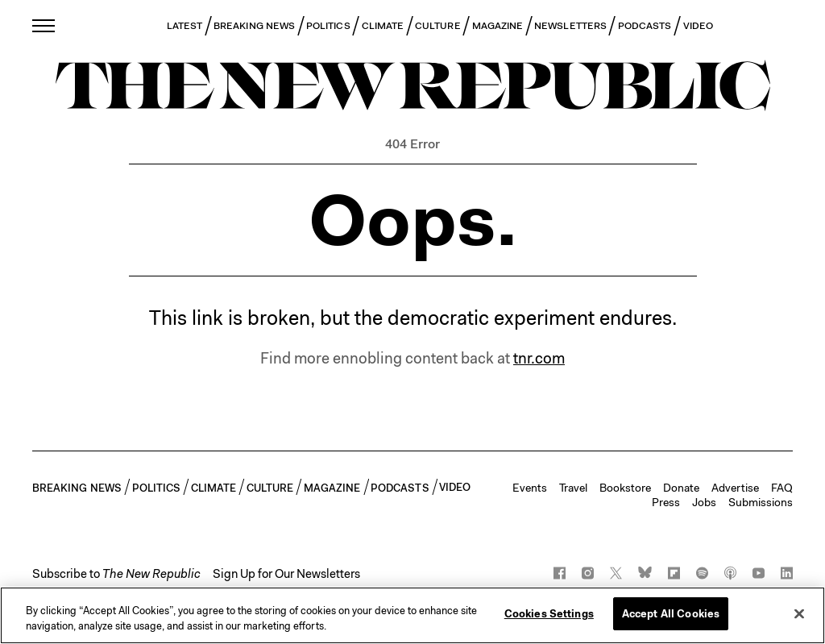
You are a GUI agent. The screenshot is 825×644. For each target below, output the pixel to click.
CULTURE (438, 26)
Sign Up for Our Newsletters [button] (286, 574)
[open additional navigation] (44, 25)
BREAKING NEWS (254, 26)
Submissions (761, 502)
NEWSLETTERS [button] (570, 26)
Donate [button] (681, 488)
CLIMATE (383, 26)
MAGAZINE (498, 26)
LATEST (184, 26)
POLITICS (328, 26)
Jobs (704, 502)
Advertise (735, 488)
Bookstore (625, 488)
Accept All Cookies (671, 619)
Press (666, 502)
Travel (573, 488)
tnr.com (539, 358)
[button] (116, 574)
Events (530, 488)
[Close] (799, 618)
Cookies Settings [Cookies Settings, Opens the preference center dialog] (549, 619)
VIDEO (698, 26)
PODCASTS (645, 26)
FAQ (782, 488)
